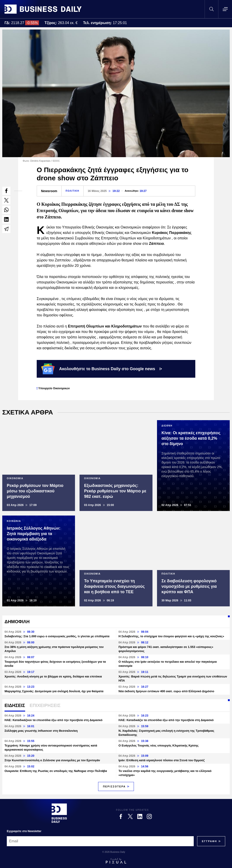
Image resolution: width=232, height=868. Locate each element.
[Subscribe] (209, 841)
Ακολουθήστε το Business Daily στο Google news (102, 369)
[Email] (100, 841)
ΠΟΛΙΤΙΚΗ (72, 191)
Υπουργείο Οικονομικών (54, 388)
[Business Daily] (59, 813)
